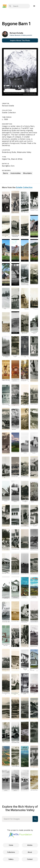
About (30, 852)
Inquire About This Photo (20, 40)
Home (11, 845)
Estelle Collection (24, 187)
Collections (11, 852)
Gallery (11, 859)
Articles (30, 845)
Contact (30, 859)
